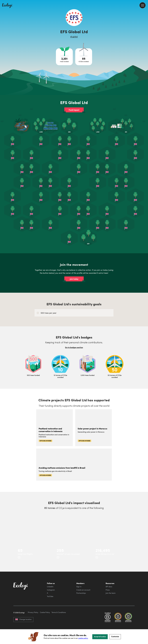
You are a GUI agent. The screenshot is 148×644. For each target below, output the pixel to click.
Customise (115, 636)
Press (108, 590)
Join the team (111, 593)
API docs (109, 587)
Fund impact (74, 110)
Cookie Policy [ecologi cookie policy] (45, 622)
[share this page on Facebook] (146, 29)
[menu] (143, 5)
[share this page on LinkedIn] (146, 38)
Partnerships (81, 593)
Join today (74, 279)
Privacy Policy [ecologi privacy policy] (33, 622)
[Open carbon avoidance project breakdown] (84, 57)
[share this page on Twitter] (146, 34)
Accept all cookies (100, 637)
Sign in (79, 587)
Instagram (51, 590)
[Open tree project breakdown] (64, 57)
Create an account (83, 590)
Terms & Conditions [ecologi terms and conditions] (59, 622)
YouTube (50, 596)
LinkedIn (50, 587)
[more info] (19, 557)
